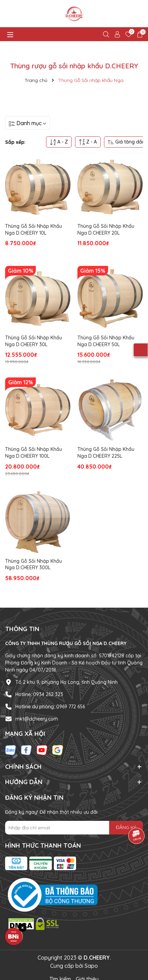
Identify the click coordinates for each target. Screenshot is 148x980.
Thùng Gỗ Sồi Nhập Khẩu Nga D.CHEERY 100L (34, 453)
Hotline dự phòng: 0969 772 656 (50, 707)
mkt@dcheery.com (37, 719)
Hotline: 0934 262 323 (39, 694)
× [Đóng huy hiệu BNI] (23, 928)
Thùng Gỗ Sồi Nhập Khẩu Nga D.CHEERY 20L (106, 230)
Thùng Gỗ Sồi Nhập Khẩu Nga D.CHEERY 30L (34, 341)
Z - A (88, 142)
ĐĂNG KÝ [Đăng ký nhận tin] (126, 827)
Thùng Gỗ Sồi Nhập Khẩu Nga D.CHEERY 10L (34, 230)
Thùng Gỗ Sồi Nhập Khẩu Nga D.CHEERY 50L (106, 341)
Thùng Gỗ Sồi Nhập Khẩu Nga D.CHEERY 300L (34, 564)
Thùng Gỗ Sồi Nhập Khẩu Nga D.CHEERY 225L (106, 453)
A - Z (59, 142)
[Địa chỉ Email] (74, 828)
